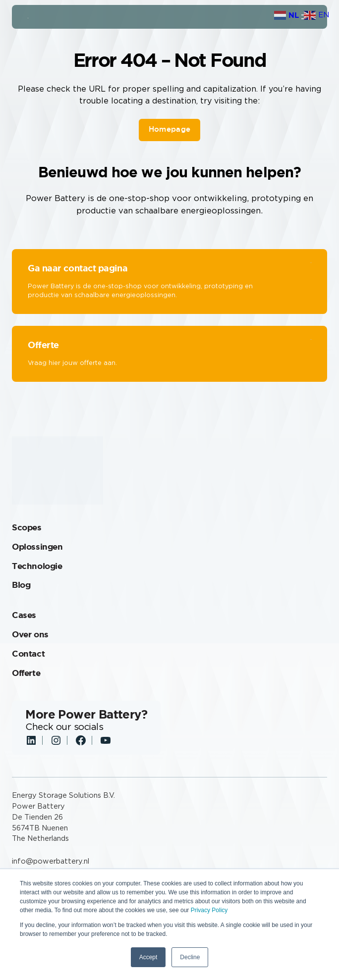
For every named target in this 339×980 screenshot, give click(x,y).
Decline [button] (190, 957)
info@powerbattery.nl (51, 861)
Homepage (170, 129)
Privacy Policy (209, 910)
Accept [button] (148, 957)
